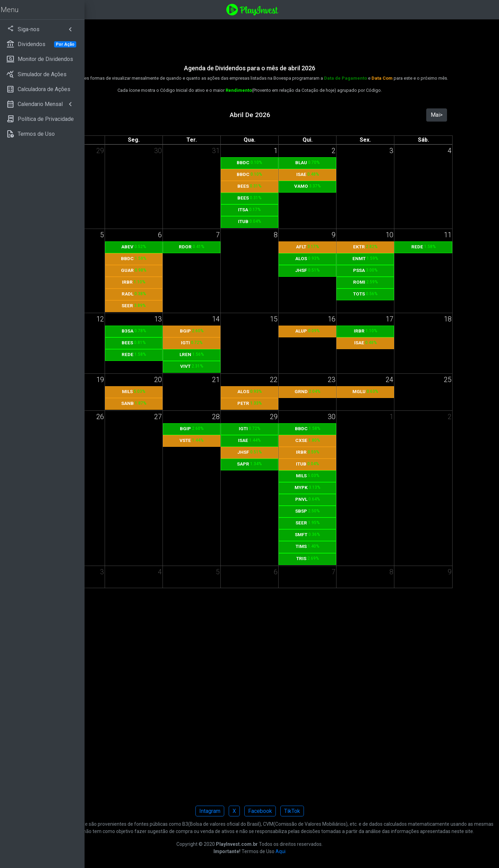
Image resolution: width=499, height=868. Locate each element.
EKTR (382, 247)
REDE (429, 247)
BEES (286, 186)
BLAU (334, 162)
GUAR (191, 270)
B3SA (191, 331)
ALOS (334, 258)
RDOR (239, 247)
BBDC (286, 162)
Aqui (324, 859)
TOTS (382, 294)
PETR (287, 403)
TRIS (334, 558)
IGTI (239, 343)
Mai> (444, 115)
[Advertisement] (293, 38)
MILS (191, 391)
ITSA (286, 210)
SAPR (286, 464)
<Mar (142, 115)
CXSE (334, 440)
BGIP (239, 331)
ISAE (334, 174)
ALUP (334, 331)
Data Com (425, 78)
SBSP (334, 511)
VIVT (239, 366)
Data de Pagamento (389, 78)
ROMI (382, 282)
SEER (191, 305)
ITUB (287, 221)
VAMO (334, 186)
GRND (334, 391)
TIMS (334, 546)
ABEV (191, 247)
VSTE (239, 440)
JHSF (334, 270)
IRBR (191, 282)
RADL (191, 294)
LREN (239, 354)
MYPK (334, 487)
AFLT (334, 247)
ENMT (382, 258)
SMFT (334, 534)
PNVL (334, 499)
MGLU (382, 391)
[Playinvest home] (296, 9)
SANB (191, 403)
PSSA (382, 270)
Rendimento (282, 90)
